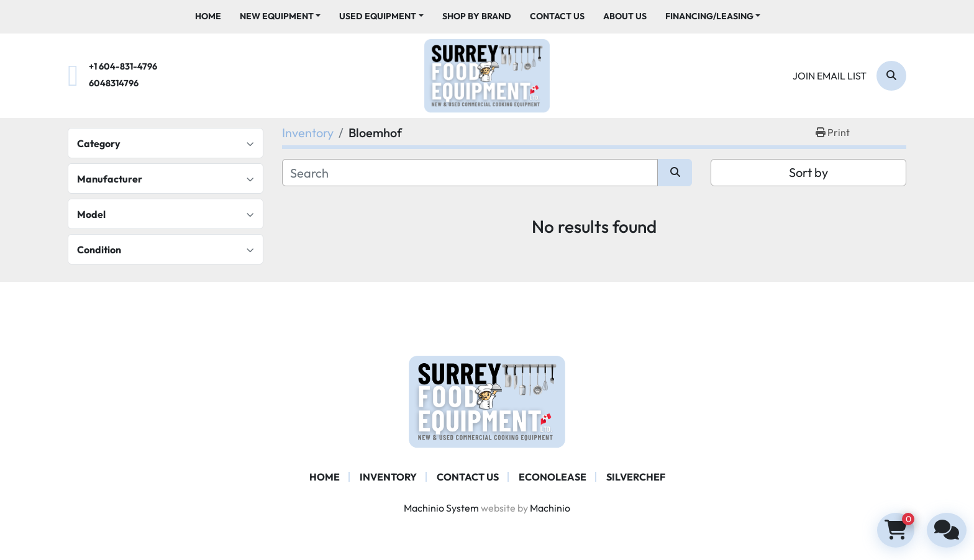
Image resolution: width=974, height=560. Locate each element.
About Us (625, 16)
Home (208, 16)
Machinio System (441, 508)
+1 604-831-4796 (123, 66)
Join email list (830, 76)
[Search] (891, 76)
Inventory (388, 477)
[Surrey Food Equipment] (487, 400)
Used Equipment (378, 16)
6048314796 (114, 83)
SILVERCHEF (636, 477)
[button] (280, 16)
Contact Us (557, 16)
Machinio (550, 508)
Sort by (808, 172)
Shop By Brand (477, 16)
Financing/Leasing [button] (709, 16)
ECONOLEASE (553, 477)
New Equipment (277, 16)
